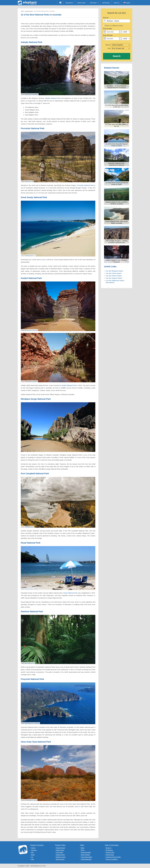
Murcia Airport (60, 859)
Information (93, 3)
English (127, 3)
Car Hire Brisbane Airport (114, 271)
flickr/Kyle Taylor (29, 589)
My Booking (106, 3)
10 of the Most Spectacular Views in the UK (117, 106)
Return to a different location (114, 26)
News (83, 848)
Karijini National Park (69, 385)
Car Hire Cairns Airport (113, 273)
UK (32, 857)
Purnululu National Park (85, 185)
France (33, 848)
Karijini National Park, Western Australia (117, 261)
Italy (32, 852)
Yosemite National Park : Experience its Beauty (117, 164)
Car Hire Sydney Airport (114, 278)
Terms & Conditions (112, 859)
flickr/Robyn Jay (29, 181)
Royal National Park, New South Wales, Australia (117, 222)
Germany (34, 850)
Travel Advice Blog (86, 857)
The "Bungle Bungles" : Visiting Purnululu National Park (117, 242)
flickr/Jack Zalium (29, 527)
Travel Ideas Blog (86, 859)
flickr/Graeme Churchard (31, 330)
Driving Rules (110, 855)
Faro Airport (59, 852)
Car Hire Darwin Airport (114, 276)
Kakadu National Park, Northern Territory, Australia (117, 203)
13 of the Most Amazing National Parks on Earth (117, 183)
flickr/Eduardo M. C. (30, 256)
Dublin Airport (60, 850)
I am (109, 48)
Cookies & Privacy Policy (113, 857)
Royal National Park (70, 593)
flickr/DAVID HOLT (30, 663)
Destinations (69, 3)
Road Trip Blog (85, 855)
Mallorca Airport (61, 857)
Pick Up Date (107, 29)
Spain (33, 855)
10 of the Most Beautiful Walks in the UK (117, 125)
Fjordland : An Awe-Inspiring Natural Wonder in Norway (117, 87)
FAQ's (83, 850)
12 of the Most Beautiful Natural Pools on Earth (117, 145)
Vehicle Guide (81, 3)
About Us (117, 3)
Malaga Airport (60, 855)
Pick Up (106, 18)
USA (33, 859)
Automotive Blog (86, 852)
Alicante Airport (60, 848)
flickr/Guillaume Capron (31, 800)
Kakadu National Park (53, 98)
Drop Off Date (108, 35)
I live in (108, 45)
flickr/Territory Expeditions (32, 94)
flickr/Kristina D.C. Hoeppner (32, 723)
